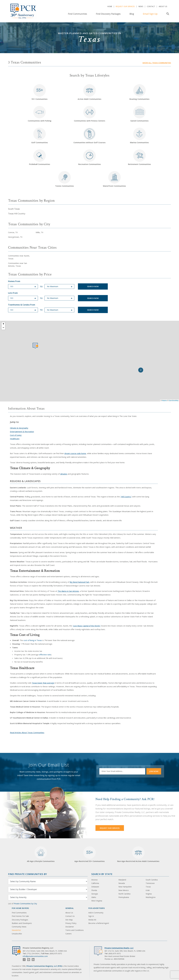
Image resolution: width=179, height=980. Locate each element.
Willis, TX (39, 232)
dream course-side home (75, 453)
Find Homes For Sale (20, 916)
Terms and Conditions (75, 930)
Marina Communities (139, 136)
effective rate (45, 655)
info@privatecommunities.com (35, 956)
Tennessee (150, 883)
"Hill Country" (126, 497)
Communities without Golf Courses (89, 136)
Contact (151, 6)
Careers (68, 934)
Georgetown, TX (15, 237)
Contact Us (70, 916)
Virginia (149, 894)
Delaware (95, 887)
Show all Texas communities (157, 63)
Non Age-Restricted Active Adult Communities (138, 854)
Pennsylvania (124, 897)
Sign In (91, 916)
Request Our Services (125, 6)
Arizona (94, 880)
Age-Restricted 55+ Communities (90, 854)
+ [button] (3, 324)
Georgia (95, 894)
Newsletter (16, 930)
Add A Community (96, 913)
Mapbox (165, 400)
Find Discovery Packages (108, 14)
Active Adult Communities (89, 92)
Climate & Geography (19, 428)
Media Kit (92, 920)
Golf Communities (40, 136)
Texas (148, 887)
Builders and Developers (22, 923)
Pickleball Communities (40, 157)
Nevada (122, 883)
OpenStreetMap (174, 400)
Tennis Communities (65, 179)
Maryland (122, 880)
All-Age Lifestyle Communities (41, 854)
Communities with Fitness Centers (90, 114)
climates (64, 474)
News (141, 6)
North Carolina (124, 894)
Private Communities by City (25, 904)
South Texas (14, 209)
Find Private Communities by (27, 874)
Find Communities (78, 14)
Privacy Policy (71, 923)
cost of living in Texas (33, 640)
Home (110, 6)
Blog (132, 14)
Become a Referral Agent (99, 923)
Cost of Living (16, 435)
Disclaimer (70, 927)
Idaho (94, 897)
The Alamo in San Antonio (68, 591)
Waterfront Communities (114, 179)
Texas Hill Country (17, 214)
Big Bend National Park (79, 582)
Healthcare (15, 439)
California (95, 883)
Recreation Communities (90, 157)
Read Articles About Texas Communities (27, 733)
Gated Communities (139, 114)
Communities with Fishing (40, 114)
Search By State (102, 874)
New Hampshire (125, 887)
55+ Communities (40, 92)
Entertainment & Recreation (22, 432)
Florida (94, 890)
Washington (151, 897)
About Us (163, 6)
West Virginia (97, 901)
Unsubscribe (17, 934)
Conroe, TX (13, 232)
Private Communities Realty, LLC (119, 948)
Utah (148, 890)
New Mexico (124, 890)
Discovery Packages (20, 920)
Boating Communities (139, 92)
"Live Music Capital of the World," (87, 626)
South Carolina (152, 880)
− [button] (3, 328)
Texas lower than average (43, 683)
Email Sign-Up (150, 14)
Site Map (69, 920)
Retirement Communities (139, 157)
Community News (19, 927)
